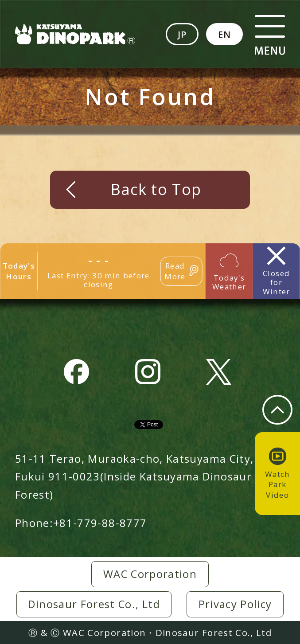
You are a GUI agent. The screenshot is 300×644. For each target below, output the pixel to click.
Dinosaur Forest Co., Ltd (94, 604)
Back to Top (156, 189)
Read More (175, 271)
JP (182, 34)
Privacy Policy (235, 604)
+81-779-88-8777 (100, 523)
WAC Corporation (150, 574)
